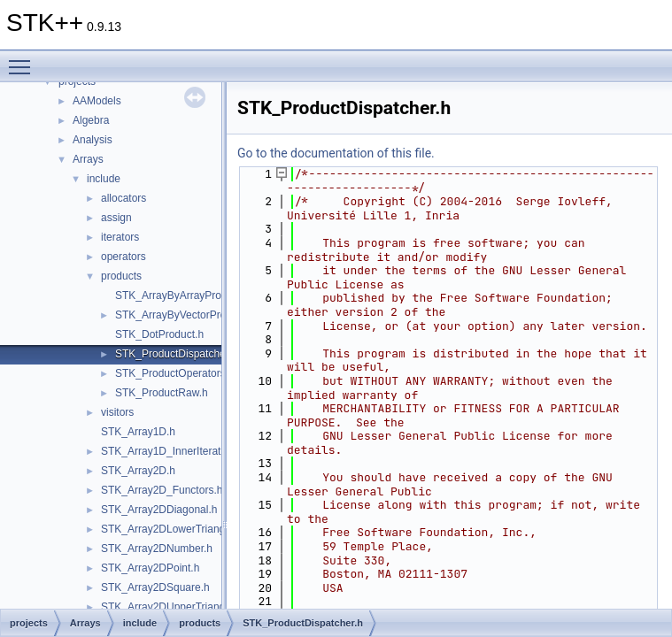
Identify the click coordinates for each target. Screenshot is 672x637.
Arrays (88, 159)
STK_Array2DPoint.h (150, 568)
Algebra (91, 120)
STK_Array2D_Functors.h (162, 490)
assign (116, 218)
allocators (124, 198)
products (121, 276)
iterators (120, 237)
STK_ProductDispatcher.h (176, 354)
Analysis (93, 140)
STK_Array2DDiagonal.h (159, 510)
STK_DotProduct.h (159, 334)
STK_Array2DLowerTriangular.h (176, 529)
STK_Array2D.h (138, 471)
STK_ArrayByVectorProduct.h (185, 315)
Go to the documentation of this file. (336, 153)
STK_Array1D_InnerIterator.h (170, 451)
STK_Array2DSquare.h (155, 587)
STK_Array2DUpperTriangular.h (176, 607)
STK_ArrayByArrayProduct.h (183, 295)
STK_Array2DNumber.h (157, 549)
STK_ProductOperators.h (175, 373)
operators (124, 257)
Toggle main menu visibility (24, 59)
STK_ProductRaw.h (162, 393)
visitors (117, 412)
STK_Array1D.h (138, 432)
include (104, 179)
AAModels (97, 101)
